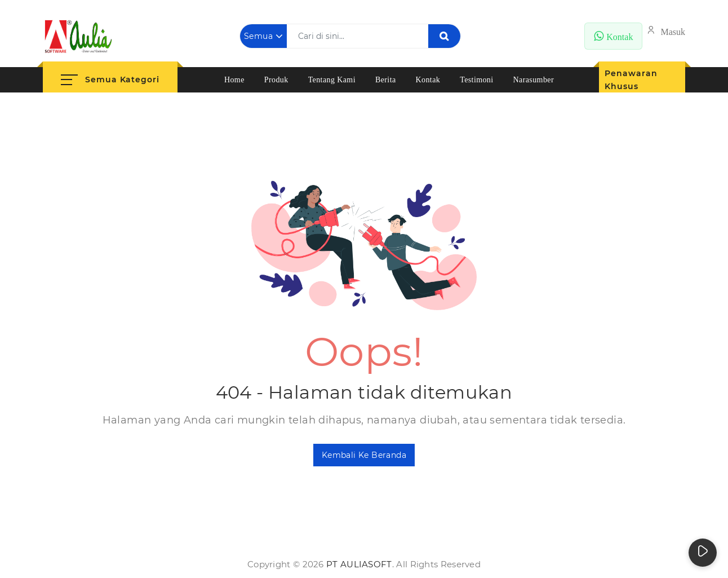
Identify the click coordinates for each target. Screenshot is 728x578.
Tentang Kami (332, 80)
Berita (386, 80)
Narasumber (534, 80)
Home (234, 80)
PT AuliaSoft (359, 564)
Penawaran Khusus (631, 80)
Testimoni (476, 80)
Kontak (428, 80)
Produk (276, 80)
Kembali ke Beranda (364, 455)
